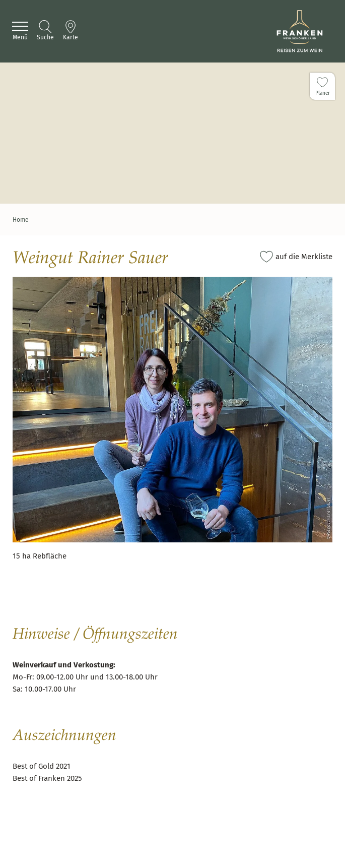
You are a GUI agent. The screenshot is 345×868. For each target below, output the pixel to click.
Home (21, 220)
